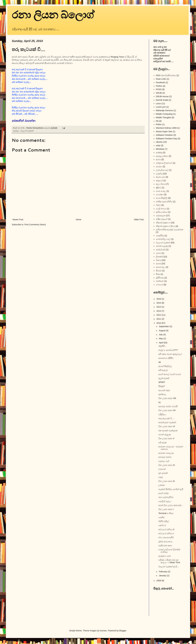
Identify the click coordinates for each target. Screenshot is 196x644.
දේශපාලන (161, 216)
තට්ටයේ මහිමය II (166, 529)
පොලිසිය (160, 236)
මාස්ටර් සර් (161, 250)
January (163, 576)
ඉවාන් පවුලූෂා (165, 434)
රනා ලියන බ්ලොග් (53, 15)
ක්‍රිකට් (159, 188)
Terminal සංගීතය (166, 513)
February (163, 572)
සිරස (158, 274)
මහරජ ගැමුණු (162, 246)
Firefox (159, 86)
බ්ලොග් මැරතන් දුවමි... (169, 567)
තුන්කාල (162, 394)
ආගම (158, 159)
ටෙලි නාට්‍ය (161, 209)
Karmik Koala (162, 100)
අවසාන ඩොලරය (166, 453)
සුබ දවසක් (163, 473)
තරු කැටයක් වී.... (166, 418)
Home (78, 220)
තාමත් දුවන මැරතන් (167, 422)
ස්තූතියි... (162, 346)
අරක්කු (159, 153)
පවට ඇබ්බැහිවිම (166, 497)
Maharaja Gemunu (164, 110)
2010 (159, 323)
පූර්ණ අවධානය (165, 542)
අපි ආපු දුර (163, 370)
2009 (159, 581)
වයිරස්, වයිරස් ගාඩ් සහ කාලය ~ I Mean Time (169, 561)
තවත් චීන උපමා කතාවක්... (171, 505)
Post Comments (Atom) (35, 225)
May (161, 338)
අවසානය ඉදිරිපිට (166, 358)
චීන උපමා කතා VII (167, 410)
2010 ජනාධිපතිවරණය (166, 75)
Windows (160, 149)
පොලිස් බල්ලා (165, 501)
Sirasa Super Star (164, 131)
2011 (159, 319)
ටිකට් (158, 205)
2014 (159, 307)
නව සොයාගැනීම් (166, 537)
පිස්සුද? (162, 386)
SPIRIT (162, 382)
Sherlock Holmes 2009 (166, 128)
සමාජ (158, 264)
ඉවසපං (159, 167)
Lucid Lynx (161, 107)
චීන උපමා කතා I (166, 509)
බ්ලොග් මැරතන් (27, 131)
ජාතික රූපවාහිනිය (164, 202)
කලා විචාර (161, 184)
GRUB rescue (162, 96)
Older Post (139, 220)
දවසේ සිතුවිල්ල (165, 366)
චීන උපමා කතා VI (167, 426)
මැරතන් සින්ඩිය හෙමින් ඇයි (171, 489)
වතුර (161, 477)
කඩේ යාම (160, 177)
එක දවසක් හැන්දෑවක (168, 431)
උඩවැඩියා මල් (162, 170)
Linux (158, 104)
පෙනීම (162, 517)
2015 (159, 303)
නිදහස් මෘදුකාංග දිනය (165, 226)
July (161, 335)
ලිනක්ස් (159, 257)
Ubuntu (159, 142)
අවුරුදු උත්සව (162, 156)
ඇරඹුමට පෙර (164, 556)
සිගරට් (159, 271)
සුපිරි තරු (160, 278)
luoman (103, 631)
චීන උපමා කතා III (167, 481)
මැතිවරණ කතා (165, 546)
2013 (159, 311)
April (161, 343)
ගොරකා (160, 194)
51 (160, 402)
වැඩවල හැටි (164, 461)
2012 (159, 315)
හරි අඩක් (162, 443)
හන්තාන (160, 281)
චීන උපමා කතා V (166, 438)
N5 (157, 121)
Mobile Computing (164, 114)
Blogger (123, 631)
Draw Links (161, 79)
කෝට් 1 (162, 525)
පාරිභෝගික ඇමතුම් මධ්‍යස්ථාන (170, 230)
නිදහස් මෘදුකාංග (163, 223)
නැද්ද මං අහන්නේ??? (168, 350)
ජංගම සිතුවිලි (162, 198)
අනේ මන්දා (164, 493)
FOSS (159, 89)
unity (158, 145)
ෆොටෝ (160, 285)
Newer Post (18, 220)
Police (159, 124)
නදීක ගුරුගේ (162, 219)
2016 (159, 299)
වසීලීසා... (163, 414)
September (164, 326)
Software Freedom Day (167, 139)
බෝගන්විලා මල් (163, 239)
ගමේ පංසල (161, 191)
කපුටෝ (159, 181)
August (162, 331)
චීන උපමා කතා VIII (167, 398)
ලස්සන (162, 485)
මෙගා (158, 253)
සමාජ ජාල (161, 267)
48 (160, 362)
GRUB (159, 93)
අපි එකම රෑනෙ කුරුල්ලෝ (170, 354)
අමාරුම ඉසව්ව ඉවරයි (168, 406)
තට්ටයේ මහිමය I (166, 533)
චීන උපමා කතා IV (167, 465)
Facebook (160, 82)
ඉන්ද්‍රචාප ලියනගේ (164, 163)
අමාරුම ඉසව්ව (165, 457)
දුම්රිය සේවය (162, 212)
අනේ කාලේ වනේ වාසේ (170, 374)
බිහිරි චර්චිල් (164, 521)
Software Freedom (164, 135)
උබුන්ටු (159, 174)
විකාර (159, 260)
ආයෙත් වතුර (164, 390)
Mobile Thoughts (164, 117)
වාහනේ (162, 469)
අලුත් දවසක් (164, 378)
